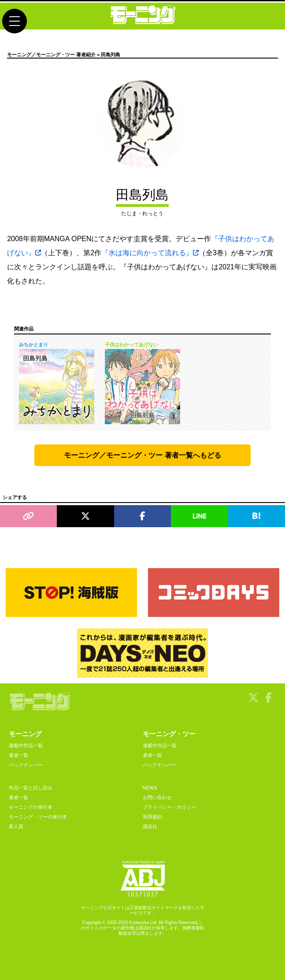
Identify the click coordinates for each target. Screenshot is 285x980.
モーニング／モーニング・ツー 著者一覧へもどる (142, 455)
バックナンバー (26, 765)
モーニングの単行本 (31, 807)
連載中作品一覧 (26, 745)
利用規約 (152, 817)
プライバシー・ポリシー (169, 807)
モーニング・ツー (169, 734)
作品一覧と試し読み (31, 788)
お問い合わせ (157, 797)
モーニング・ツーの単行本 (38, 817)
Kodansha (139, 923)
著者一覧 (19, 755)
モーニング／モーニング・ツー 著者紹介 (51, 55)
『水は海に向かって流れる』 (150, 253)
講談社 (150, 826)
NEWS (150, 788)
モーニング (25, 734)
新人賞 (16, 826)
